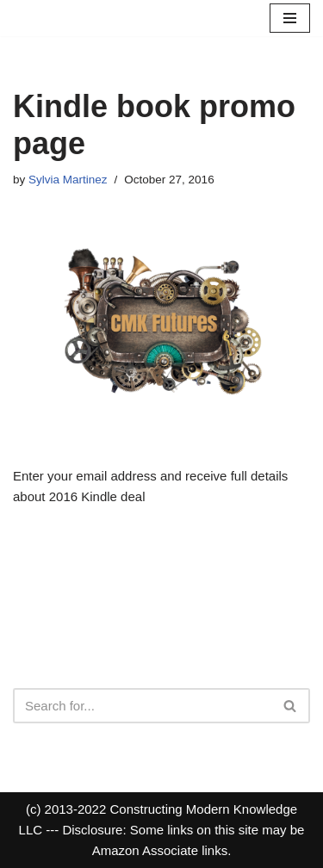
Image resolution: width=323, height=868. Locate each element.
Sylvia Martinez (68, 180)
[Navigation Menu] (290, 18)
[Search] (142, 706)
